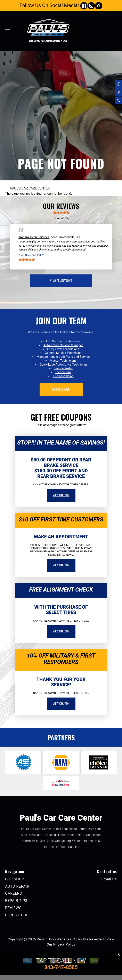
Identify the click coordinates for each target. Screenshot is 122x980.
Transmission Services (34, 237)
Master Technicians (63, 361)
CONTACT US (17, 915)
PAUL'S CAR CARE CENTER (30, 188)
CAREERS (14, 893)
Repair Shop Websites (54, 939)
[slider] (61, 213)
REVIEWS (13, 908)
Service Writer (63, 368)
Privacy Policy (64, 944)
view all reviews (61, 280)
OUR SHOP (15, 879)
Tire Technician (63, 376)
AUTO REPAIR (17, 886)
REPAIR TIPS (16, 901)
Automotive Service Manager (63, 345)
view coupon (61, 495)
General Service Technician (63, 353)
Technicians (63, 372)
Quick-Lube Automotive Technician (63, 365)
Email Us (109, 879)
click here (61, 389)
